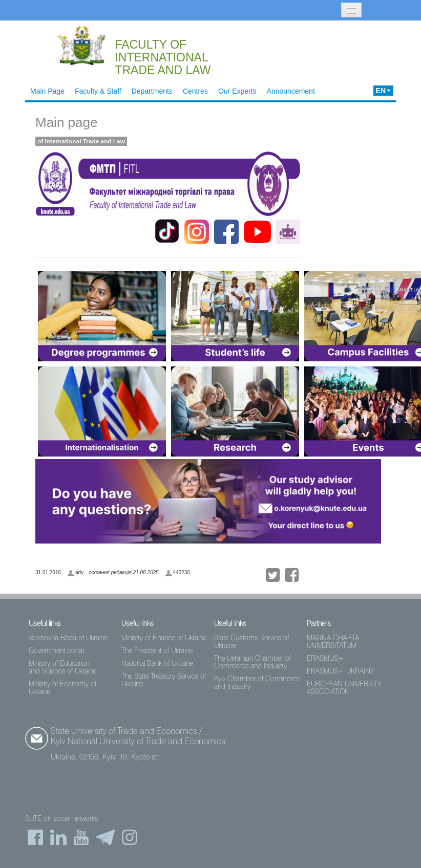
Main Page (47, 91)
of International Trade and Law (81, 141)
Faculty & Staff (98, 91)
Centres (195, 91)
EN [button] (383, 91)
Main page (66, 122)
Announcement (291, 91)
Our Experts (237, 91)
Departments (152, 91)
